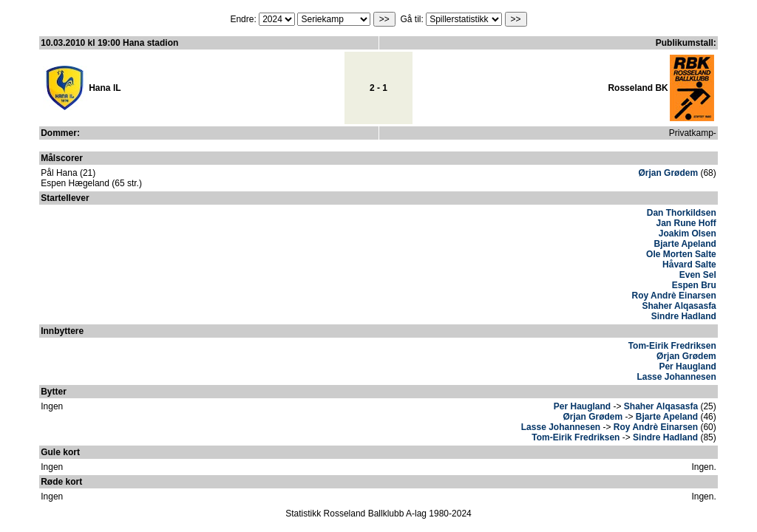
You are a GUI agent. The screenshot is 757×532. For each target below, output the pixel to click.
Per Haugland (687, 366)
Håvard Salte (689, 265)
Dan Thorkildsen (682, 213)
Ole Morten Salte (681, 254)
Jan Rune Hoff (686, 223)
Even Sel (698, 275)
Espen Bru (694, 285)
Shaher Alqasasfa (679, 306)
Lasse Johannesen (676, 377)
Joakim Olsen (688, 233)
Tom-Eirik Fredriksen (672, 346)
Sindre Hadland (684, 316)
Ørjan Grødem (668, 173)
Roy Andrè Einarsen (674, 296)
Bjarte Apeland (685, 244)
